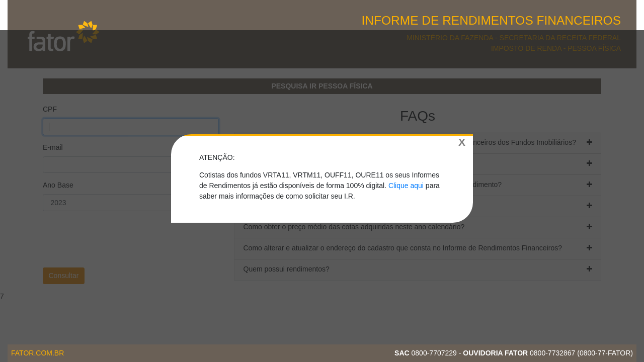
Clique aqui (406, 186)
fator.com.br (37, 353)
